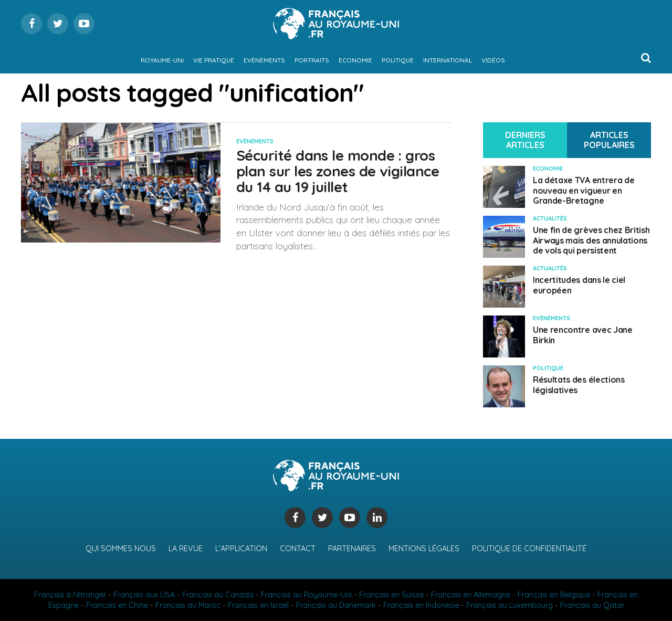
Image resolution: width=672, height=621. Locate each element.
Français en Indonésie (421, 605)
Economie (355, 60)
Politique (398, 60)
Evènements (264, 60)
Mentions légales (424, 549)
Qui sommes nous (121, 549)
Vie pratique (214, 60)
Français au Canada (218, 595)
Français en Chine (117, 605)
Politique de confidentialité (529, 549)
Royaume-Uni (162, 60)
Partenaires (352, 549)
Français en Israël (258, 605)
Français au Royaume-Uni (306, 595)
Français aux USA (144, 595)
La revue (186, 549)
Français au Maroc (188, 605)
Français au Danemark (336, 605)
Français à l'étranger (70, 595)
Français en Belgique (554, 595)
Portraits (312, 60)
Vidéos (493, 60)
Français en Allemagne (471, 595)
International (448, 60)
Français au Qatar (592, 605)
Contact (298, 549)
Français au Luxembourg (510, 605)
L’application (241, 549)
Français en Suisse (391, 595)
